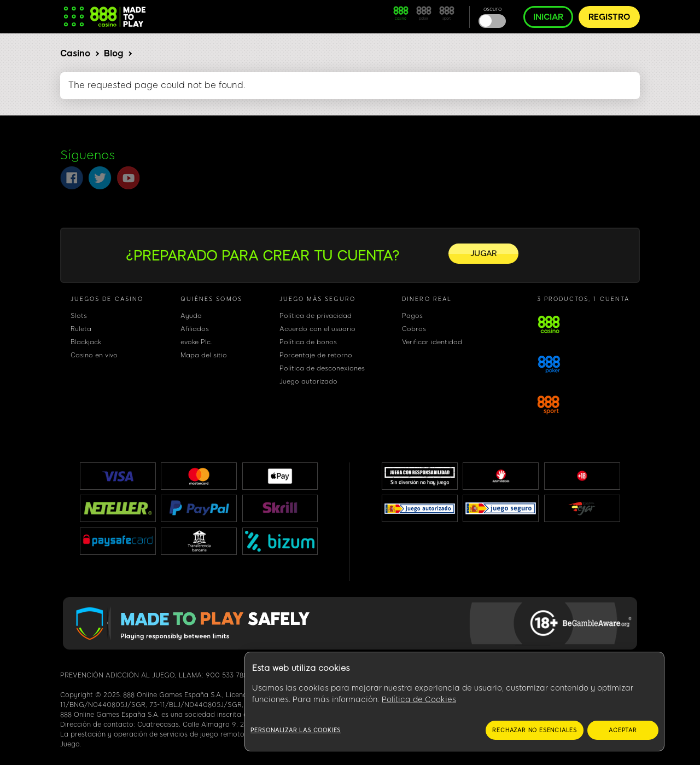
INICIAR (548, 17)
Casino (75, 53)
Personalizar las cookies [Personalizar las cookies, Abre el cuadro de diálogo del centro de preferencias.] (296, 730)
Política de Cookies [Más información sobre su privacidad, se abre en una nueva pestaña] (419, 700)
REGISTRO (609, 17)
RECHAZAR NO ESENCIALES (535, 730)
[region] (454, 702)
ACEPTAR (623, 730)
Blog (113, 53)
